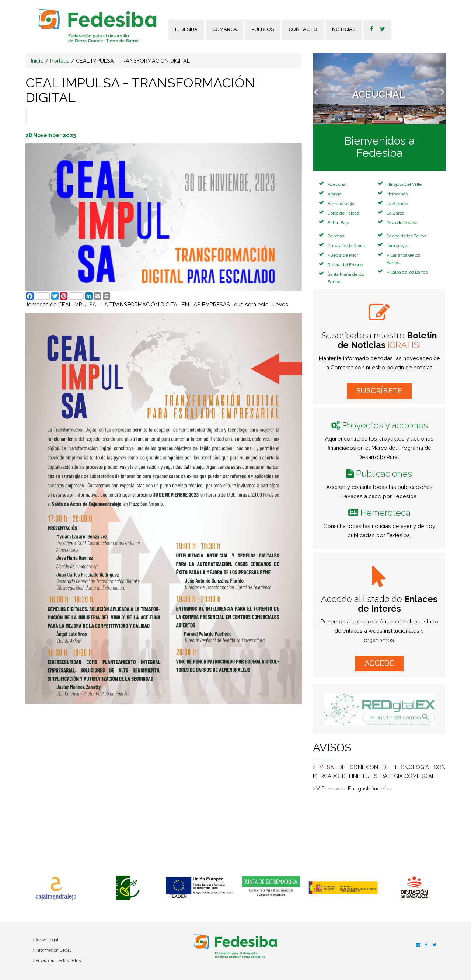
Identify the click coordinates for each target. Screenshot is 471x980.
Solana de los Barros (406, 236)
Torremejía (397, 246)
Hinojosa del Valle (404, 184)
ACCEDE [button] (379, 663)
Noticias (344, 29)
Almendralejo (341, 204)
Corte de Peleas (343, 213)
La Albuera (397, 204)
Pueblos (263, 29)
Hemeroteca (385, 513)
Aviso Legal (47, 940)
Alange (335, 194)
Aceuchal (337, 184)
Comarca (225, 29)
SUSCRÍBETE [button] (379, 391)
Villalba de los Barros (407, 272)
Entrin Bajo (338, 223)
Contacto (303, 29)
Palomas (336, 236)
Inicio (37, 61)
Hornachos (397, 194)
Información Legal (53, 950)
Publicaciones (384, 474)
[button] (323, 89)
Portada (60, 61)
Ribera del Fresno (345, 265)
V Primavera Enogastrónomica (354, 788)
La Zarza (395, 213)
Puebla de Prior (343, 255)
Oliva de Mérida (402, 223)
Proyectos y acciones (385, 425)
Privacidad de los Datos (58, 960)
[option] (56, 889)
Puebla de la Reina (346, 246)
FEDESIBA (186, 29)
